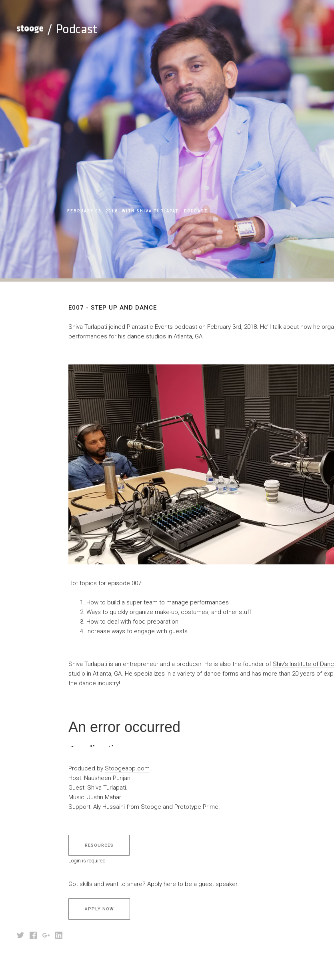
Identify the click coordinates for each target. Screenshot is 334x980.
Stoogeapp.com (127, 768)
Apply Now (99, 909)
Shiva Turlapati (158, 211)
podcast (196, 211)
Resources (99, 845)
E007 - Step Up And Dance (150, 225)
